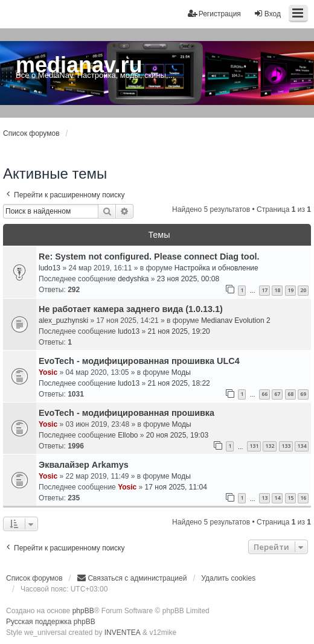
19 (290, 290)
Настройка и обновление (216, 268)
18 (277, 290)
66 (264, 394)
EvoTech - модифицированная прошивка (127, 413)
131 (254, 446)
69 (303, 394)
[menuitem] (132, 578)
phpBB (83, 611)
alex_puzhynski (63, 320)
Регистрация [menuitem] (214, 14)
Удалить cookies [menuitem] (228, 578)
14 (277, 498)
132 (270, 446)
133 (286, 446)
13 (264, 498)
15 (290, 498)
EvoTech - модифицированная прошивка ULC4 (139, 361)
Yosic (48, 372)
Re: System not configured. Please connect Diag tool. (149, 257)
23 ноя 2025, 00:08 (188, 279)
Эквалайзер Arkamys (84, 465)
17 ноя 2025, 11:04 (176, 487)
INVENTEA (123, 633)
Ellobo (128, 435)
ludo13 (50, 268)
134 (302, 446)
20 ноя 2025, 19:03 (177, 435)
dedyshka (133, 279)
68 (290, 394)
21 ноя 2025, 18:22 (179, 383)
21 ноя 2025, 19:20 (179, 331)
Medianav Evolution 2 (236, 320)
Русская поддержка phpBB (51, 622)
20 (303, 290)
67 (277, 394)
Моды (181, 372)
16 (303, 498)
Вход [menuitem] (267, 14)
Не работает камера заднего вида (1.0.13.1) (131, 309)
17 (264, 290)
